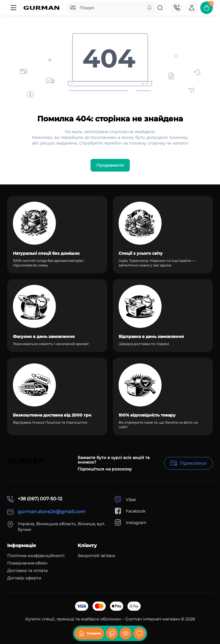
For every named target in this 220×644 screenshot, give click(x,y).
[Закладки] (140, 633)
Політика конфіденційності (36, 556)
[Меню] (13, 8)
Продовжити (110, 165)
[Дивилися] (112, 633)
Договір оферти (24, 578)
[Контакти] (177, 8)
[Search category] (73, 8)
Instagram (130, 523)
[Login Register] (192, 8)
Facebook (130, 511)
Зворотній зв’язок (96, 556)
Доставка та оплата (27, 571)
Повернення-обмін (27, 563)
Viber (125, 500)
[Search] (150, 8)
